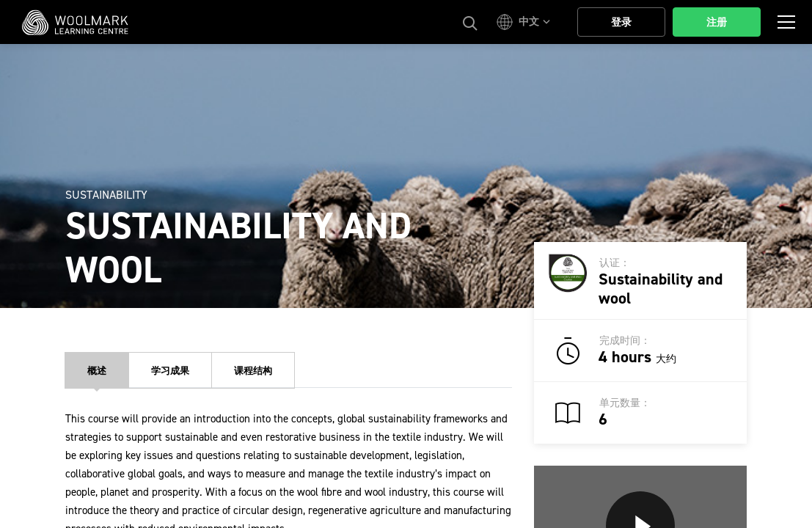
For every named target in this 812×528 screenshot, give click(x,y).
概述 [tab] (97, 371)
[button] (526, 22)
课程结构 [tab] (253, 371)
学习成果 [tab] (170, 371)
